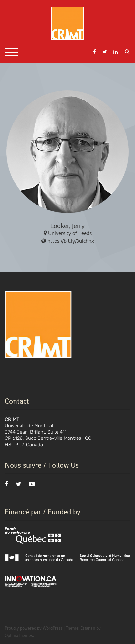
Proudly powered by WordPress (34, 628)
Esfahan (88, 628)
